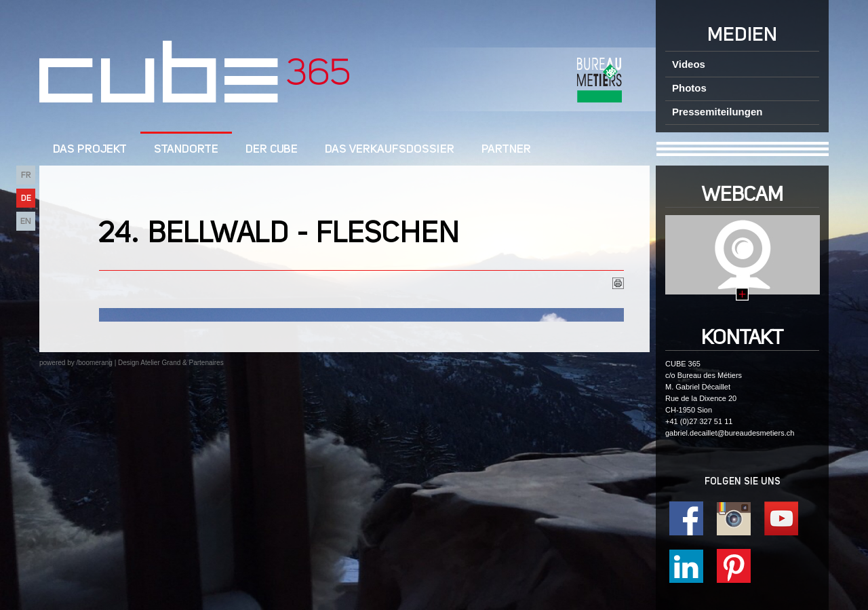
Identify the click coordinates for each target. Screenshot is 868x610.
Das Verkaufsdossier (390, 150)
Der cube (272, 150)
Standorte (186, 150)
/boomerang (94, 363)
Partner (506, 150)
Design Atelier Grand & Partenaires (171, 363)
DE (26, 198)
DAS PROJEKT (90, 150)
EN (26, 222)
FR (26, 175)
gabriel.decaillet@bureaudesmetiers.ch (730, 433)
